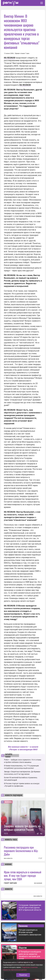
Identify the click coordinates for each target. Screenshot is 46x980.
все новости (8, 858)
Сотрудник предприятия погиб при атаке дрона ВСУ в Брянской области (30, 908)
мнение (8, 864)
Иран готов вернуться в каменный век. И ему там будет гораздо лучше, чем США (23, 875)
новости (9, 889)
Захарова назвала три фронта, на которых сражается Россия (22, 828)
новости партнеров (14, 795)
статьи (8, 968)
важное (8, 802)
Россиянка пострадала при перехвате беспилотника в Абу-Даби (21, 851)
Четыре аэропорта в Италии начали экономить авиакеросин (30, 932)
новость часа (11, 840)
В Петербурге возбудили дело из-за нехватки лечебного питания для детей (30, 955)
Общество (23, 948)
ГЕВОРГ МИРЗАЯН (10, 883)
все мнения (38, 883)
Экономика (23, 926)
